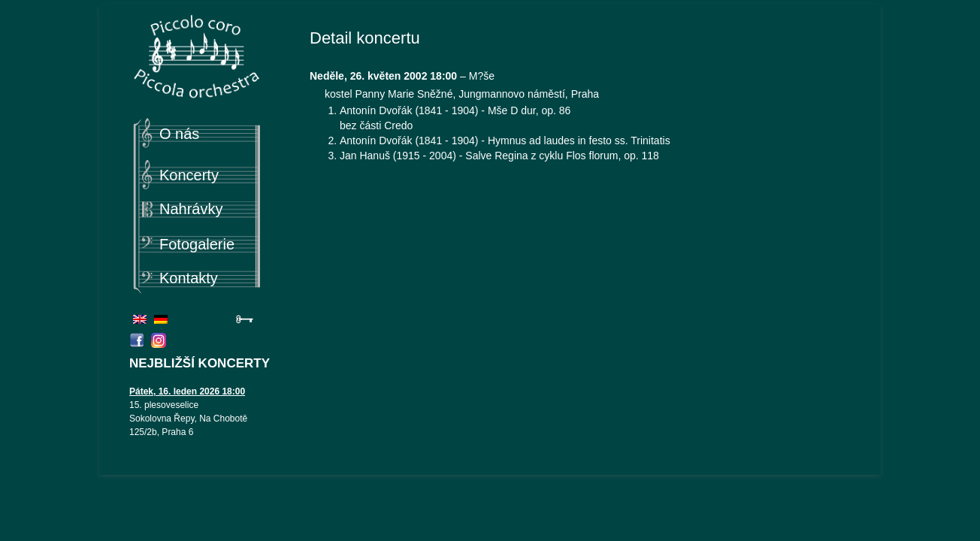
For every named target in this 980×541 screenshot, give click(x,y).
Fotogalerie (197, 244)
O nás (179, 134)
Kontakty (189, 278)
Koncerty (189, 175)
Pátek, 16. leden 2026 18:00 (187, 391)
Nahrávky (191, 209)
